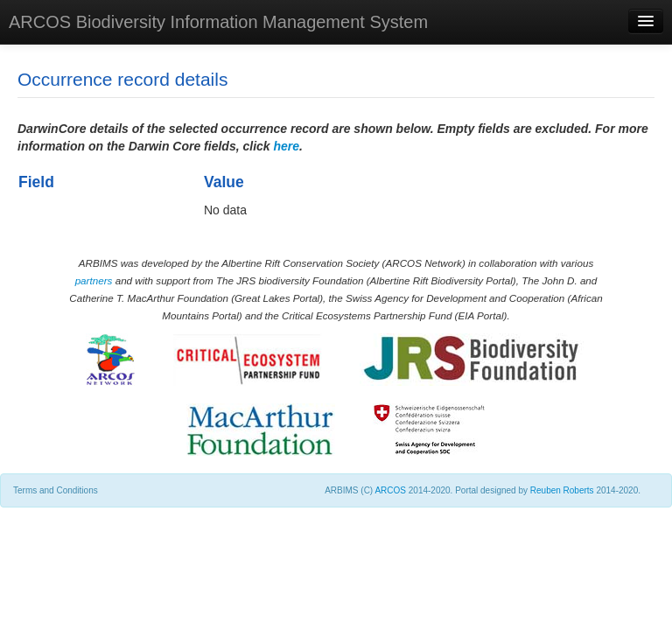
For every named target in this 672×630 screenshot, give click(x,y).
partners (94, 280)
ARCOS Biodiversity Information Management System (218, 22)
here (287, 146)
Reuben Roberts (562, 490)
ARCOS (390, 490)
